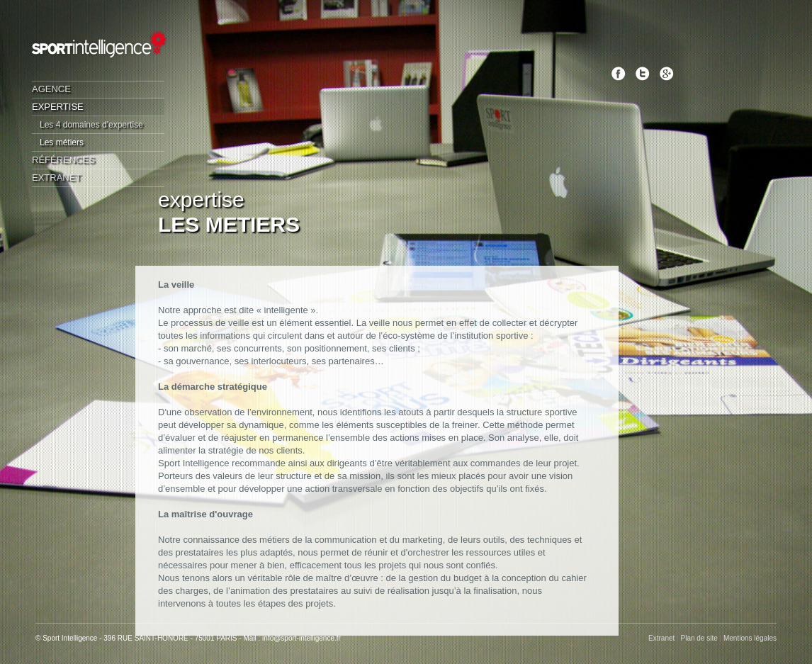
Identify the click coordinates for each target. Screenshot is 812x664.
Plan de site (699, 638)
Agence (51, 89)
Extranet (56, 178)
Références (63, 160)
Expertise (58, 107)
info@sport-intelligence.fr (301, 638)
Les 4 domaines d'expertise (91, 125)
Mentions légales (750, 638)
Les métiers (62, 142)
